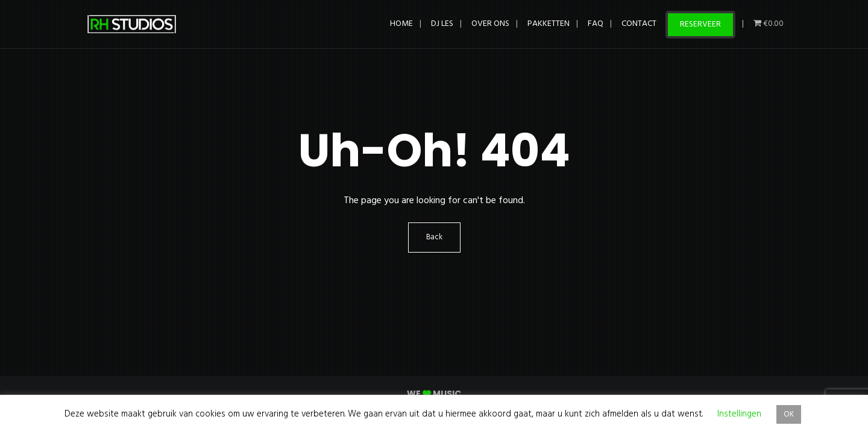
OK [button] (789, 414)
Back (434, 237)
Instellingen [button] (739, 414)
